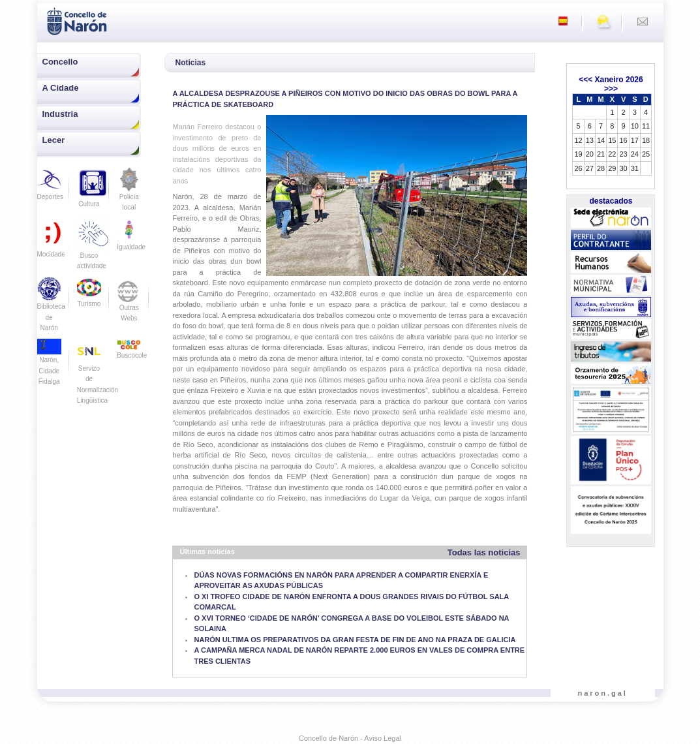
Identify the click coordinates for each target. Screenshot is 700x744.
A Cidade (61, 88)
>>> (611, 89)
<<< (586, 80)
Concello (60, 62)
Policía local (129, 194)
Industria (60, 114)
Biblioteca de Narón (51, 308)
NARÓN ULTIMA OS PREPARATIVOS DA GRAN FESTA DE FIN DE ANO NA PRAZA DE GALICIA (355, 640)
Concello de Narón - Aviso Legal (350, 738)
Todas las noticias (484, 552)
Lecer (54, 140)
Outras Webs (129, 303)
